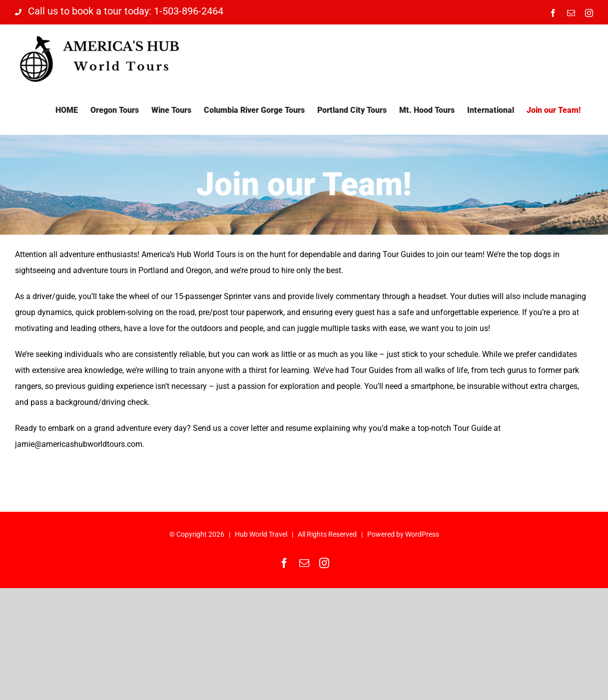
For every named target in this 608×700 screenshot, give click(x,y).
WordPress (422, 534)
